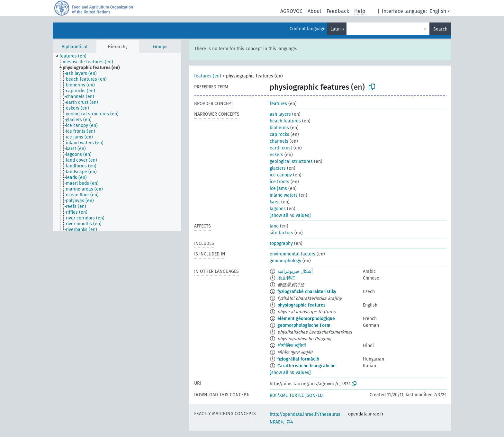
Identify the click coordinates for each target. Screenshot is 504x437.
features (278, 104)
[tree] (117, 142)
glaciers (278, 168)
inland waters (284, 195)
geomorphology (285, 261)
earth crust (281, 148)
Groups (160, 47)
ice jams (278, 188)
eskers (276, 155)
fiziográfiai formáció (298, 359)
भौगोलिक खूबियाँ (292, 346)
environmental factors (292, 254)
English (438, 11)
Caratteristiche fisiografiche (306, 366)
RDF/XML (279, 395)
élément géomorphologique (306, 319)
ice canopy (281, 175)
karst (275, 202)
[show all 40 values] (290, 215)
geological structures (291, 161)
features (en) (208, 76)
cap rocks (279, 134)
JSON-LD (314, 395)
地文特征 (286, 278)
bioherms (279, 128)
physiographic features (301, 305)
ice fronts (279, 182)
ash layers (280, 114)
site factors (281, 233)
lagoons (278, 209)
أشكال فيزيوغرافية (295, 271)
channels (279, 141)
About (315, 11)
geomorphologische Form (304, 325)
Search (440, 29)
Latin (336, 29)
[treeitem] (76, 56)
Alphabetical (75, 47)
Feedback (338, 11)
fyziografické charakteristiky (307, 292)
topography (281, 243)
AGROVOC (291, 11)
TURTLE (297, 395)
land (274, 226)
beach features (285, 121)
